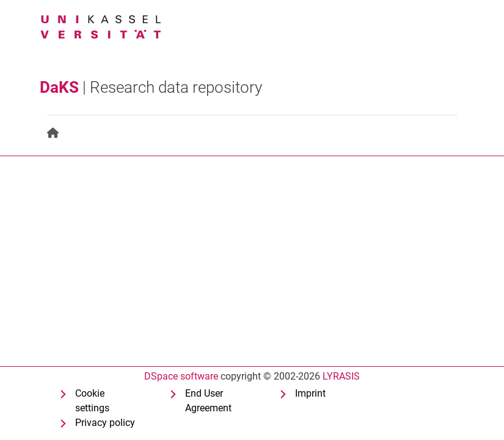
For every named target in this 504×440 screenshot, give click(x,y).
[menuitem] (53, 133)
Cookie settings (92, 401)
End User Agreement (208, 401)
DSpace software (181, 376)
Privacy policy (105, 423)
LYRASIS (341, 376)
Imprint (310, 393)
